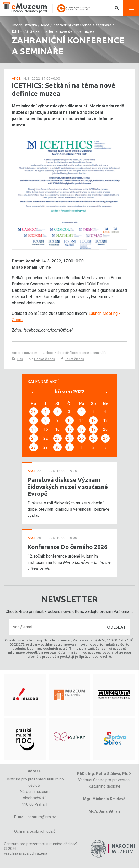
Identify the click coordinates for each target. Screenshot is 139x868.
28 (34, 412)
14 (34, 429)
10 (69, 420)
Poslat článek (42, 359)
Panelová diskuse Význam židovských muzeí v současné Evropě (68, 487)
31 (69, 447)
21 (34, 438)
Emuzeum (30, 353)
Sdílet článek (73, 359)
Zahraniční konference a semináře (82, 25)
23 (57, 438)
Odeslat (116, 627)
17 (69, 429)
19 (93, 429)
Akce (45, 25)
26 (93, 438)
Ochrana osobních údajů (35, 831)
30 (57, 447)
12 (93, 420)
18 (82, 429)
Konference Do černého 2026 (68, 547)
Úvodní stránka (24, 25)
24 (69, 438)
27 (105, 438)
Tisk (17, 359)
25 (82, 438)
